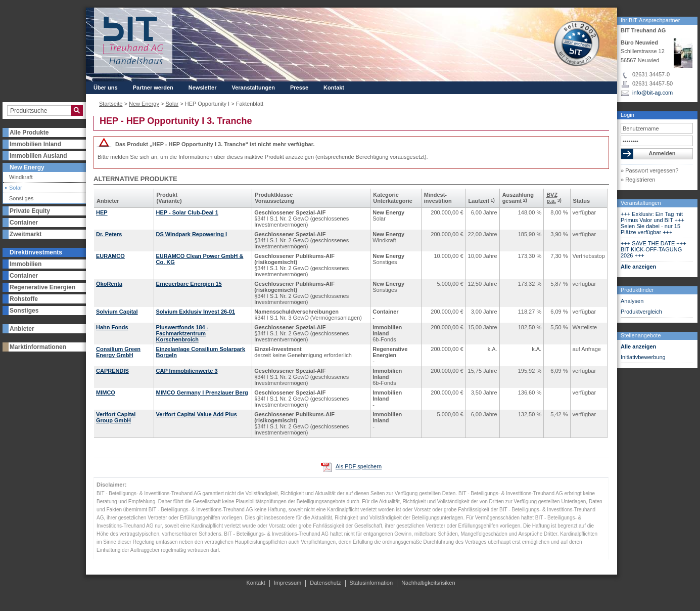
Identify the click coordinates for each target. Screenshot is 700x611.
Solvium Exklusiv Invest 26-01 (196, 312)
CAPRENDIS (112, 371)
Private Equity (30, 211)
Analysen (632, 301)
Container (24, 223)
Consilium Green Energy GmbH (118, 352)
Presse (299, 88)
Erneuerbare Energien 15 (189, 284)
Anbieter (22, 329)
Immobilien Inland (35, 144)
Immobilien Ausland (38, 156)
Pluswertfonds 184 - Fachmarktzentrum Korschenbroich (182, 333)
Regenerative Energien (42, 287)
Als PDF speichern (359, 466)
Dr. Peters (109, 234)
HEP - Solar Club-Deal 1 (187, 212)
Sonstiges (21, 199)
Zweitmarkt (26, 234)
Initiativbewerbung (643, 357)
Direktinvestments (36, 252)
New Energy (27, 167)
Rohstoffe (24, 299)
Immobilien (26, 264)
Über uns (106, 88)
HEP (102, 212)
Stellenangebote (641, 335)
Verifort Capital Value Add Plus (197, 414)
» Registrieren (638, 180)
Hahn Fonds (112, 327)
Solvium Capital (117, 312)
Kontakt (334, 88)
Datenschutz (325, 583)
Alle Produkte (29, 133)
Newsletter (203, 88)
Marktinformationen (38, 347)
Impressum (288, 583)
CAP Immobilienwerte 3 (187, 371)
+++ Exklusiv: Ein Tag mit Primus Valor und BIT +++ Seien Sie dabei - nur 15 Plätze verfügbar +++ (652, 223)
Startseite (111, 104)
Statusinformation (371, 583)
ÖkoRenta (109, 284)
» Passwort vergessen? (649, 170)
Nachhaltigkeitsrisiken (428, 583)
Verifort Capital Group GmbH (116, 417)
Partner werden (153, 88)
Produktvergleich (641, 312)
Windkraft (21, 177)
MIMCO (106, 392)
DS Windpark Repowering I (192, 234)
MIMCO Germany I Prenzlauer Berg (202, 392)
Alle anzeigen (638, 267)
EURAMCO (110, 256)
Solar (16, 188)
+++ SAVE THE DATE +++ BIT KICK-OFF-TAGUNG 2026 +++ (654, 249)
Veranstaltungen (641, 203)
